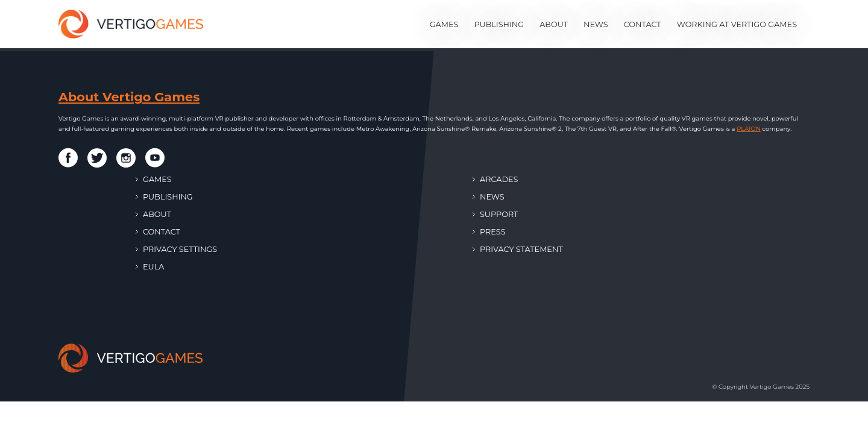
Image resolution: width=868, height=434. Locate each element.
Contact (643, 24)
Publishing (499, 24)
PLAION (749, 129)
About (554, 24)
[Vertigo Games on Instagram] (126, 158)
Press (489, 232)
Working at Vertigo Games (737, 24)
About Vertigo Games (129, 97)
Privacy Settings (176, 249)
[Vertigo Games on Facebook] (68, 158)
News (596, 24)
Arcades (495, 179)
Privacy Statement (518, 249)
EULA (150, 267)
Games (444, 24)
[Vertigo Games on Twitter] (97, 158)
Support (495, 214)
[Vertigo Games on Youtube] (155, 158)
